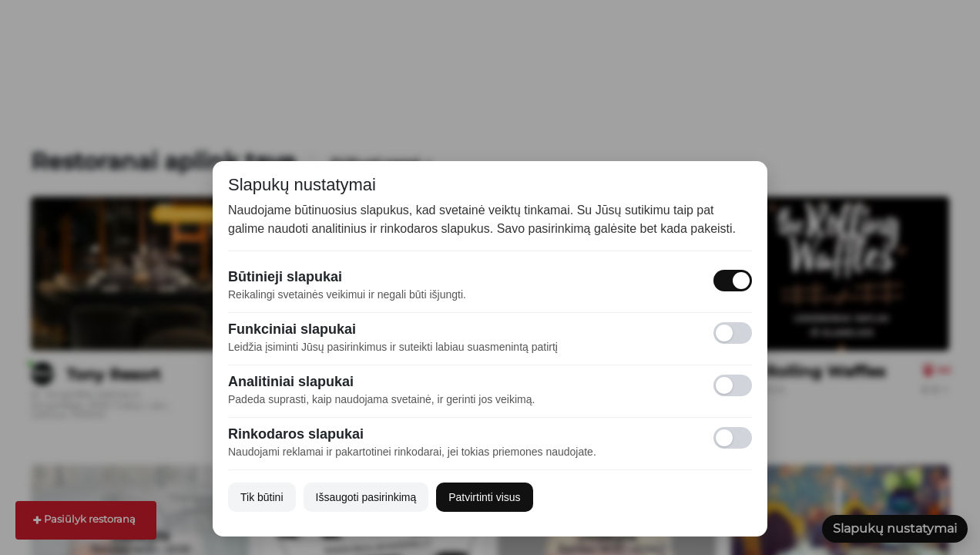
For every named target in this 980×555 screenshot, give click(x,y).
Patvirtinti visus (484, 497)
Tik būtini (262, 497)
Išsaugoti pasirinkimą (366, 497)
